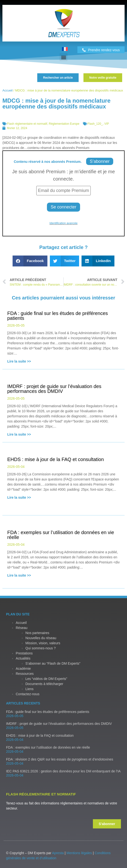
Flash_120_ (95, 124)
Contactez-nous (28, 694)
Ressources (25, 674)
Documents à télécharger (44, 684)
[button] (63, 57)
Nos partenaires (37, 633)
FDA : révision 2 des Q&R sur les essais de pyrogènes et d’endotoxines (60, 759)
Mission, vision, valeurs (43, 643)
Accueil (7, 90)
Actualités (23, 658)
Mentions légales (79, 853)
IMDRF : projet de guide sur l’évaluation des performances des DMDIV (59, 724)
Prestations (24, 653)
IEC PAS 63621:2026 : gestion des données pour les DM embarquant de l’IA (63, 771)
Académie (23, 669)
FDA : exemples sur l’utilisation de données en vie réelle (48, 747)
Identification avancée (63, 223)
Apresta (58, 853)
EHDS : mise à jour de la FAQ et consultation (40, 736)
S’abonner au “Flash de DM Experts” (53, 663)
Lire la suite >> (19, 361)
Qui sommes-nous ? (41, 648)
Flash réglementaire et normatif (27, 124)
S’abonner (100, 161)
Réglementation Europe (64, 124)
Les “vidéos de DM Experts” (46, 679)
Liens (29, 689)
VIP (107, 124)
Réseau (22, 628)
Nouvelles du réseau (41, 638)
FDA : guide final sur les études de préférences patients (48, 712)
